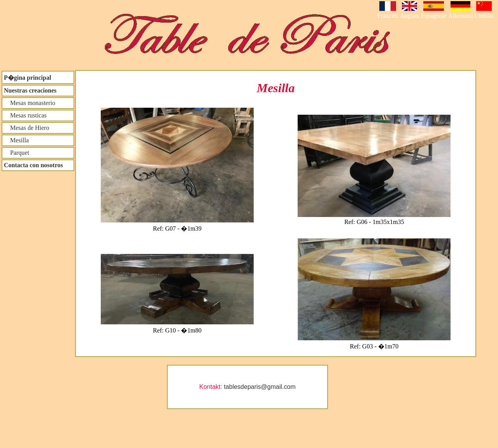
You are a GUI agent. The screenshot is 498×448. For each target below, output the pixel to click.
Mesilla (16, 140)
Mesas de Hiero (26, 128)
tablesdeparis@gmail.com (260, 387)
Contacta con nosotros (33, 165)
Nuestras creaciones (30, 90)
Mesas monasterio (30, 103)
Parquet (17, 153)
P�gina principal (27, 78)
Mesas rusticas (25, 115)
